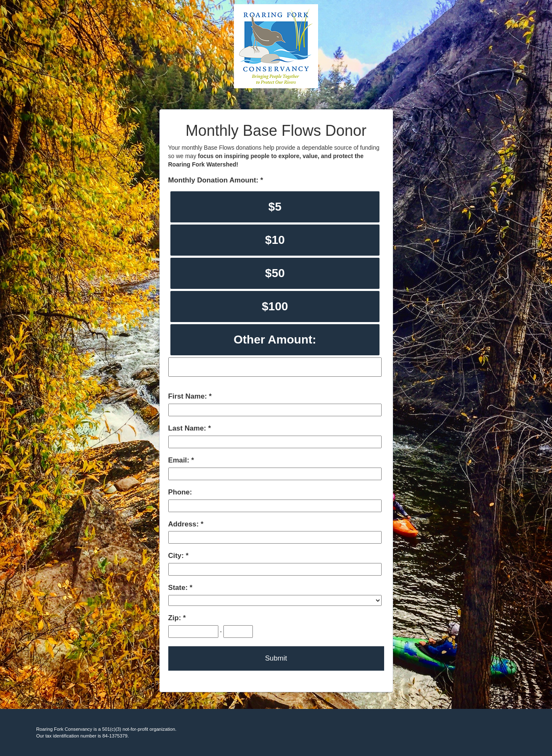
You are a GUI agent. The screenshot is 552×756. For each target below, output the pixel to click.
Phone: (180, 492)
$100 (275, 306)
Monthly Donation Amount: (214, 180)
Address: (184, 524)
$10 (275, 240)
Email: (180, 460)
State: (179, 588)
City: (177, 556)
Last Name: (188, 428)
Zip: (176, 618)
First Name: (189, 396)
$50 (275, 273)
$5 (275, 207)
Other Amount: (275, 340)
